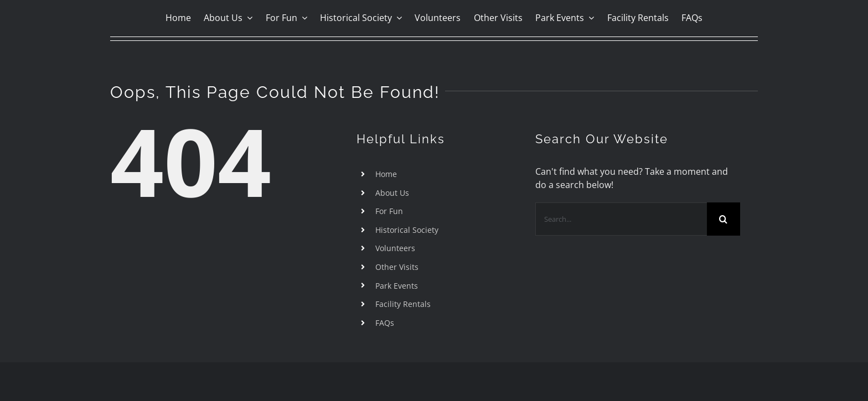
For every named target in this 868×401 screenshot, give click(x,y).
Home (386, 174)
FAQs (385, 323)
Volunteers (395, 248)
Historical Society (407, 230)
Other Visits (397, 267)
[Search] (724, 219)
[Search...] (621, 219)
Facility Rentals (403, 304)
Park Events (397, 286)
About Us (392, 193)
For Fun (389, 211)
